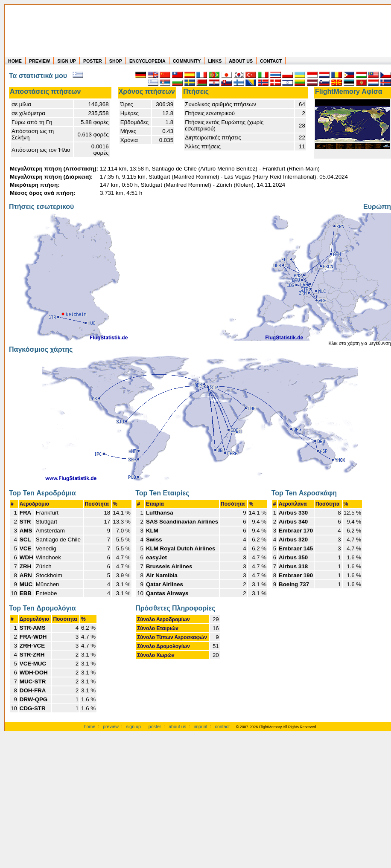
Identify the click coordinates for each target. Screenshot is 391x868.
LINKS (215, 61)
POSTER (93, 61)
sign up (134, 726)
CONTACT (271, 61)
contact (222, 726)
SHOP (116, 61)
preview (111, 726)
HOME (15, 61)
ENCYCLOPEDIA (147, 61)
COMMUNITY (187, 61)
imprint (201, 726)
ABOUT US (241, 61)
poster (155, 726)
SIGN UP (67, 61)
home (90, 726)
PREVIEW (39, 61)
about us (177, 726)
